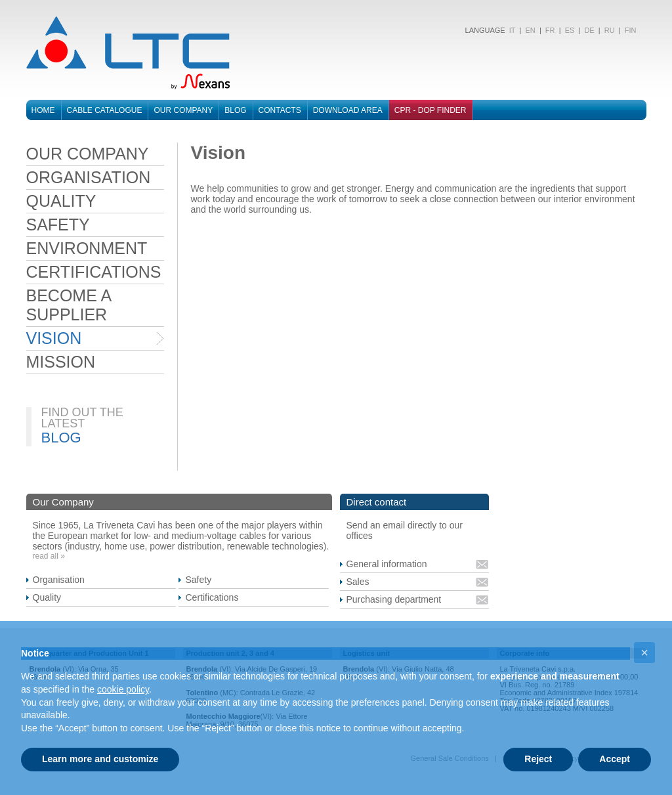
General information (387, 564)
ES (570, 30)
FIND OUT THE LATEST (82, 418)
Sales (358, 582)
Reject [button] (538, 759)
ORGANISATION (89, 177)
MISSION (61, 362)
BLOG (61, 438)
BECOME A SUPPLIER (69, 305)
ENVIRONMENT (87, 248)
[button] (644, 653)
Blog (235, 110)
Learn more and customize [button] (100, 759)
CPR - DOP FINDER (430, 110)
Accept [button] (615, 759)
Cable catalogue (105, 110)
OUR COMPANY (88, 154)
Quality (47, 597)
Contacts (280, 110)
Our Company (183, 110)
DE (589, 30)
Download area (348, 110)
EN (530, 30)
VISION (54, 338)
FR (550, 30)
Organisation (59, 580)
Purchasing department (394, 599)
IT (512, 30)
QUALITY (61, 201)
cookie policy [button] (123, 689)
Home (43, 110)
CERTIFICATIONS (94, 272)
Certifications (212, 597)
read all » (49, 556)
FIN (631, 30)
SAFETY (58, 225)
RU (610, 30)
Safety (198, 580)
